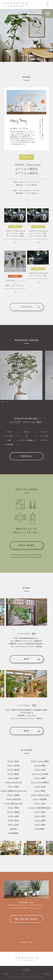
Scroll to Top (27, 942)
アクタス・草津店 (40, 816)
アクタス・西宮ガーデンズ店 (13, 803)
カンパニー (37, 974)
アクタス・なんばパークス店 (40, 795)
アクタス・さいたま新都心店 (40, 782)
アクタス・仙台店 (40, 787)
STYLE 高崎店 (40, 829)
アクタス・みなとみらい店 (13, 782)
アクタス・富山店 (40, 812)
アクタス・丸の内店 (13, 765)
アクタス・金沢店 (13, 816)
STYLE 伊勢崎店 (13, 833)
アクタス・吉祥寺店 (13, 770)
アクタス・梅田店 (40, 791)
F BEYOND (13, 829)
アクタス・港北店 (13, 778)
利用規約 (47, 974)
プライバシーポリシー (21, 974)
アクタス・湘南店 (40, 778)
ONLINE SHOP (27, 919)
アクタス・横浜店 (13, 774)
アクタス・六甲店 (40, 803)
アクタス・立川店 (40, 770)
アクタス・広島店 (40, 820)
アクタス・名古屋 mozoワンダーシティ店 (13, 791)
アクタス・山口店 (13, 825)
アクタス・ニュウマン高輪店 (40, 761)
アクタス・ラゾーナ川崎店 (40, 774)
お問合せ (6, 974)
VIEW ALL (26, 456)
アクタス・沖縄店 (40, 825)
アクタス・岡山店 (13, 820)
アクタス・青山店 (13, 761)
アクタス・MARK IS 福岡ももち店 (40, 808)
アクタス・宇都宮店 (13, 812)
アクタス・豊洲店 (40, 765)
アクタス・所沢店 (13, 787)
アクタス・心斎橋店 (13, 795)
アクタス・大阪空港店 (40, 799)
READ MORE (26, 545)
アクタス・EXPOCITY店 (13, 799)
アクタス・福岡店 (13, 808)
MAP (32, 659)
